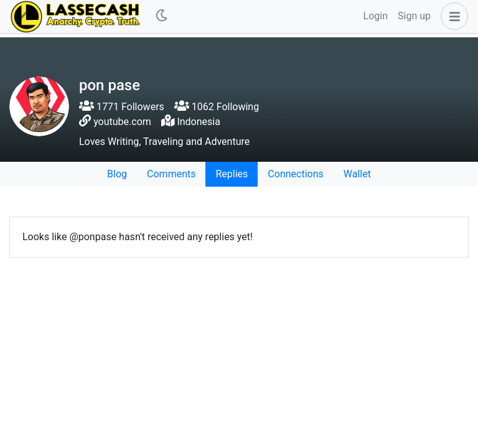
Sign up (414, 16)
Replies (232, 174)
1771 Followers (122, 107)
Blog (117, 174)
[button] (452, 16)
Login (376, 16)
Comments (171, 174)
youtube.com (122, 122)
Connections (295, 174)
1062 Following (217, 107)
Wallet (357, 174)
